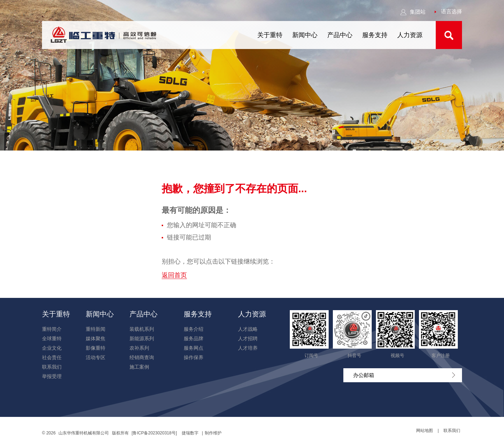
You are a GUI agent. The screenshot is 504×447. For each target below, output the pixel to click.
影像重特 (96, 348)
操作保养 (194, 357)
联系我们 (52, 367)
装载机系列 (142, 329)
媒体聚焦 (96, 338)
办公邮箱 (404, 375)
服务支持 (375, 35)
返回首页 (174, 275)
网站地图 (425, 431)
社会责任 (52, 357)
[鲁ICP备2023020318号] (155, 433)
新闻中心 (305, 35)
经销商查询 (142, 357)
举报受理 (52, 376)
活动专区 (96, 357)
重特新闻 (96, 329)
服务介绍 (194, 329)
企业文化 (52, 348)
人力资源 (410, 35)
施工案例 (139, 367)
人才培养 (248, 348)
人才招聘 (248, 338)
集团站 (413, 12)
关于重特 (270, 35)
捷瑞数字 (190, 433)
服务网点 (194, 348)
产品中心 (340, 35)
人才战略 (248, 329)
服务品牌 (194, 338)
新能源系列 (142, 338)
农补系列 (139, 348)
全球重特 (52, 338)
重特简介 (52, 329)
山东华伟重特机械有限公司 (84, 433)
